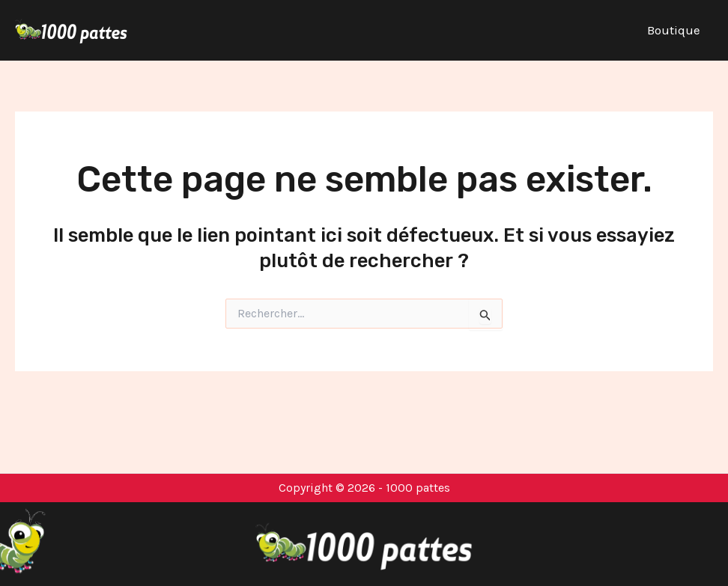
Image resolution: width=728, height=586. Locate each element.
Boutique (674, 30)
